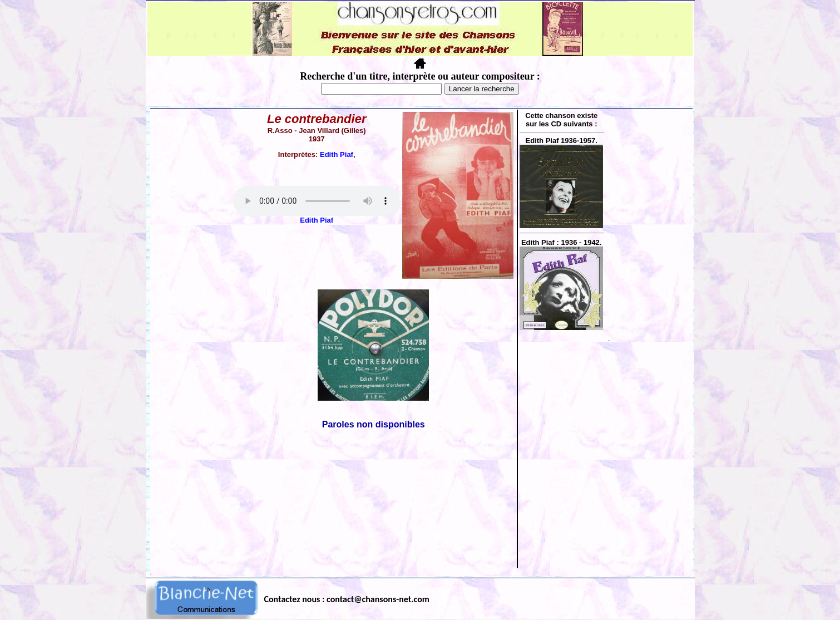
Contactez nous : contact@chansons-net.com (347, 599)
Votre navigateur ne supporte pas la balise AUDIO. (317, 201)
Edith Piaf (337, 154)
